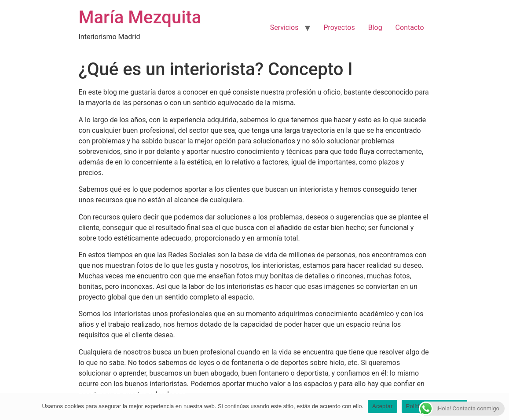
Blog (375, 27)
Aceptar (383, 406)
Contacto (410, 27)
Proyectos (339, 27)
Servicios (284, 27)
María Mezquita (140, 17)
